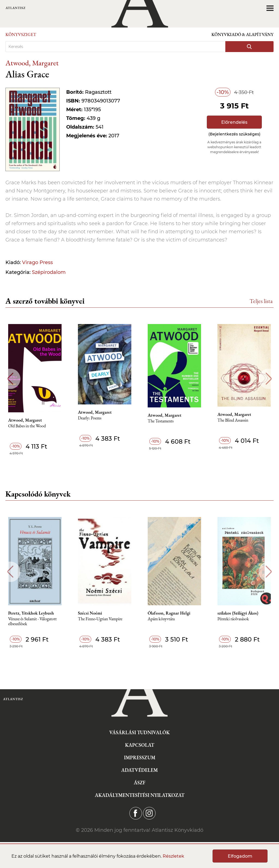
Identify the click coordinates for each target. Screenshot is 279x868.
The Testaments (161, 421)
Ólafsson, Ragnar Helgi (169, 613)
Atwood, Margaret (32, 63)
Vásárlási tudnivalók (139, 732)
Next (269, 379)
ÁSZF (140, 783)
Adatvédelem (139, 770)
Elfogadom (240, 856)
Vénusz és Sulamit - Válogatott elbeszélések (32, 621)
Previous (10, 379)
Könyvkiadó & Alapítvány (242, 34)
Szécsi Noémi (90, 613)
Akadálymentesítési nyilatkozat (140, 795)
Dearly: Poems (90, 418)
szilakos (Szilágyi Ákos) (238, 613)
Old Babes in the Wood (27, 426)
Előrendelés (234, 122)
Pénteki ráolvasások (233, 619)
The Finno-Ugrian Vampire (100, 619)
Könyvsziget (21, 34)
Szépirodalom (49, 272)
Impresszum (140, 757)
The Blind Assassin (233, 420)
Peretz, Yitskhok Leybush (31, 613)
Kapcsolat (140, 745)
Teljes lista (261, 301)
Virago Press (37, 262)
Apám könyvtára (161, 619)
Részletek (173, 856)
